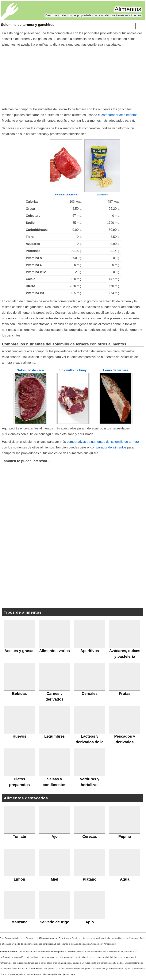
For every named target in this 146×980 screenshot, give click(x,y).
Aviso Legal (70, 974)
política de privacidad (52, 974)
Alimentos (128, 9)
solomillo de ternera (66, 195)
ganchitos (102, 195)
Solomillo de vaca (30, 370)
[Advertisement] (73, 76)
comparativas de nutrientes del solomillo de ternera (103, 442)
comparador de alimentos (119, 115)
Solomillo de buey (73, 370)
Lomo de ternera (116, 370)
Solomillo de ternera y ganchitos (28, 25)
